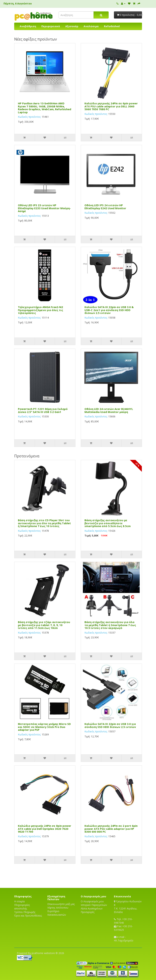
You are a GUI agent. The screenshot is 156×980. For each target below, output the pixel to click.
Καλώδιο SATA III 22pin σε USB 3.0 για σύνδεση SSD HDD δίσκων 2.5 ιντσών (110, 725)
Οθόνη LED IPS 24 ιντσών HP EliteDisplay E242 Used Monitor (105, 207)
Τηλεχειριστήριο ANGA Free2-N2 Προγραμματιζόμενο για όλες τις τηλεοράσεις (40, 310)
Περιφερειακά (51, 26)
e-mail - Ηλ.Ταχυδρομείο (124, 939)
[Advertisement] (78, 875)
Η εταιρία (19, 901)
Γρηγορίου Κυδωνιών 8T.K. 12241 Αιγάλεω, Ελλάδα (128, 907)
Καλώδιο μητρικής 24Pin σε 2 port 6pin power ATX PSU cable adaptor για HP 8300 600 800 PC (111, 829)
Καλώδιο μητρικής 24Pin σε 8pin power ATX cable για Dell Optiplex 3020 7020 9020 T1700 (45, 829)
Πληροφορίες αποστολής (22, 907)
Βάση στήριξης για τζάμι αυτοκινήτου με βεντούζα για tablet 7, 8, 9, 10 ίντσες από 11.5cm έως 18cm (44, 625)
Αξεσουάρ (72, 26)
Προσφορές (88, 912)
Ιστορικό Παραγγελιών (94, 905)
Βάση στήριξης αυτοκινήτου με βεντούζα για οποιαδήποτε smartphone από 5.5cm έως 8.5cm (108, 523)
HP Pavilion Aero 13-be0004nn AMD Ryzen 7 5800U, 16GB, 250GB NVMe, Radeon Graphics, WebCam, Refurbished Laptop (45, 108)
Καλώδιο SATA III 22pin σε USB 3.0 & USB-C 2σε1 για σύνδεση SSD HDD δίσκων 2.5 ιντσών (109, 310)
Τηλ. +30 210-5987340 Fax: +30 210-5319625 (123, 924)
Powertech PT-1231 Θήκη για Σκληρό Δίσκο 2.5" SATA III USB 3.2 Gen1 (43, 410)
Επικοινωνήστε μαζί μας (61, 904)
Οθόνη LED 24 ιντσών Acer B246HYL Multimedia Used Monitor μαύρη (109, 410)
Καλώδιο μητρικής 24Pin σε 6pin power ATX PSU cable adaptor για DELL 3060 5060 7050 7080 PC (111, 106)
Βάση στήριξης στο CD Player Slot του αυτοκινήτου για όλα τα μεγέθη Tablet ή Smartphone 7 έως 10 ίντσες (44, 523)
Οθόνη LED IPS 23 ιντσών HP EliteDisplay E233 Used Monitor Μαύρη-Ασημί (44, 208)
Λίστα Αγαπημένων (92, 908)
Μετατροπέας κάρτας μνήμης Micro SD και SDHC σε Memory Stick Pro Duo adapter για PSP (44, 727)
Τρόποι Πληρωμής (25, 912)
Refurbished (112, 26)
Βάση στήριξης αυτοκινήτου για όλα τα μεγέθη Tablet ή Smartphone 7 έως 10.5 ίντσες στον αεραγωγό (110, 625)
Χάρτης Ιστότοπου (58, 908)
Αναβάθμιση (28, 26)
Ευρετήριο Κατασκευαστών (57, 913)
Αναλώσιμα (91, 26)
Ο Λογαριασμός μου (92, 901)
